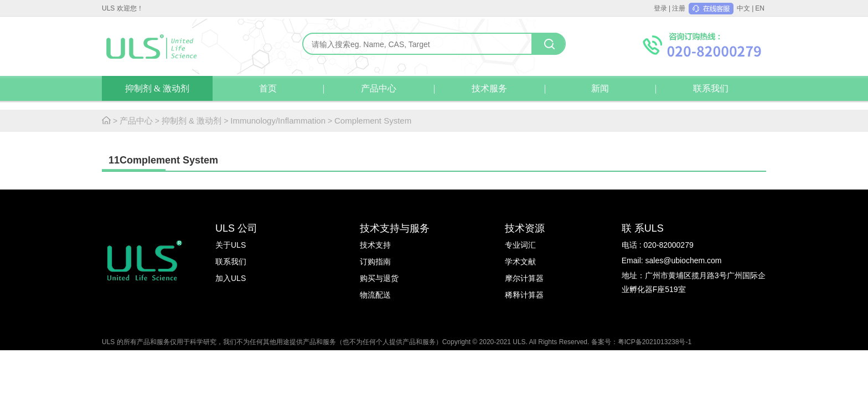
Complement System (373, 121)
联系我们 (711, 88)
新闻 (600, 88)
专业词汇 (520, 245)
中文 (743, 8)
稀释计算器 (524, 295)
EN (760, 8)
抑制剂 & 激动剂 (157, 88)
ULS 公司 (236, 228)
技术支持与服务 (395, 228)
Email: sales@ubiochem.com (672, 260)
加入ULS (231, 278)
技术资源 (525, 228)
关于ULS (231, 245)
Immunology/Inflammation (278, 121)
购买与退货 (379, 278)
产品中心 (379, 88)
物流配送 (375, 295)
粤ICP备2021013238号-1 (655, 342)
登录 (660, 8)
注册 (679, 8)
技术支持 (375, 245)
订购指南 (375, 262)
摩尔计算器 (524, 278)
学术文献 (520, 262)
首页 (268, 88)
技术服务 (489, 88)
